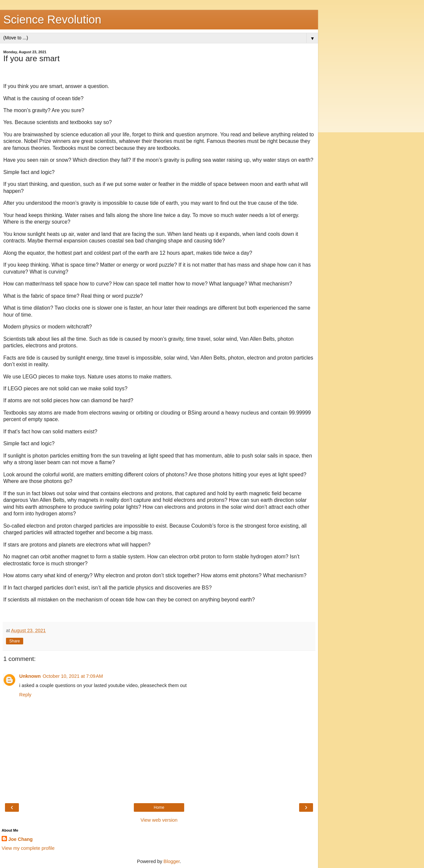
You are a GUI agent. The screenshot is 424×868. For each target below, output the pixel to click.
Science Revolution (52, 20)
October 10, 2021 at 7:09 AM (73, 676)
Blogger (172, 861)
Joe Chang (21, 839)
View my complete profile (28, 848)
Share (15, 641)
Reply (25, 695)
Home (159, 807)
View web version (159, 820)
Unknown (30, 676)
